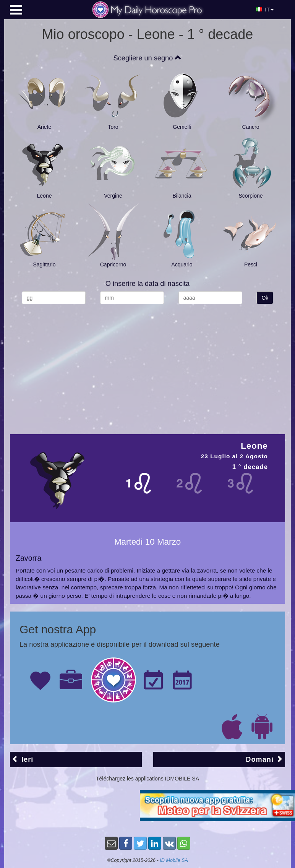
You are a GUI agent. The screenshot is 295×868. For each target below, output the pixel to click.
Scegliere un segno (148, 58)
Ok (265, 298)
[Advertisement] (147, 365)
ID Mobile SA (174, 860)
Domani (264, 759)
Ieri (23, 759)
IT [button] (265, 10)
